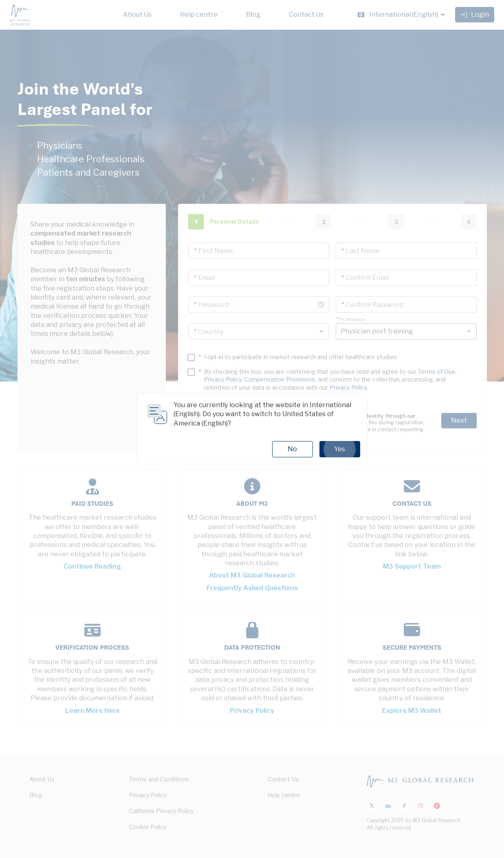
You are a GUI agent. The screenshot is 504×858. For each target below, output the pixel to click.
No (292, 449)
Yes (340, 449)
